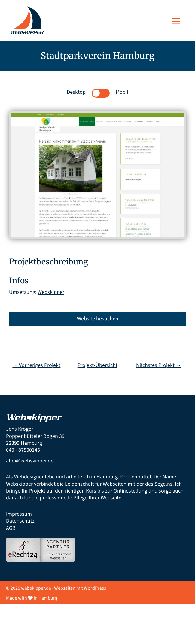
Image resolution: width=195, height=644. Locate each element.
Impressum (19, 514)
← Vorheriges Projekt (36, 365)
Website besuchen (98, 319)
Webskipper (51, 292)
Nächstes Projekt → (159, 365)
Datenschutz (20, 521)
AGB (11, 528)
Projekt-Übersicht (98, 365)
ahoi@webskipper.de (30, 461)
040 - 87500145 (23, 450)
